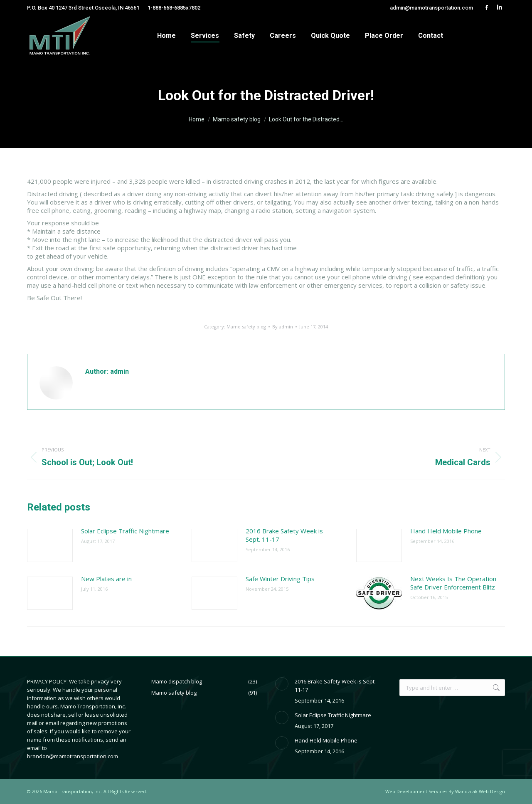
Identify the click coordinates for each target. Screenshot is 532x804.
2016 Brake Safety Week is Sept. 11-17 (284, 535)
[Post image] (50, 545)
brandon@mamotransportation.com (73, 756)
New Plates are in (106, 579)
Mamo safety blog (246, 327)
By (283, 327)
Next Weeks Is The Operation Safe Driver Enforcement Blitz (453, 583)
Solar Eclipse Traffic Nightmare (125, 531)
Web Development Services (416, 791)
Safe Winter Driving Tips (280, 579)
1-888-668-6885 (167, 8)
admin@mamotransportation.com (431, 8)
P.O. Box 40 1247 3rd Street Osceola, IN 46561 (83, 8)
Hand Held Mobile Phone (446, 531)
